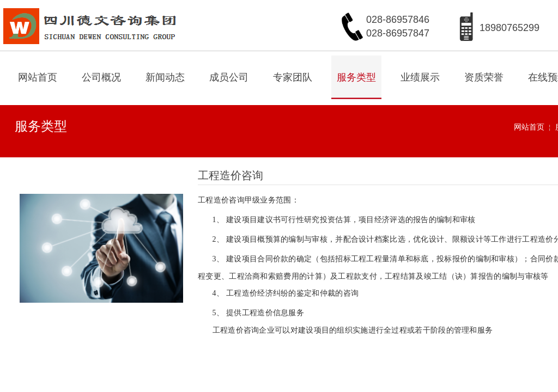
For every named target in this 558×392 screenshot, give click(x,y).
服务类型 (356, 77)
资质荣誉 (484, 77)
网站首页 (38, 77)
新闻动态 (165, 77)
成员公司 (229, 77)
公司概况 (101, 77)
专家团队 (293, 77)
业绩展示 (420, 77)
